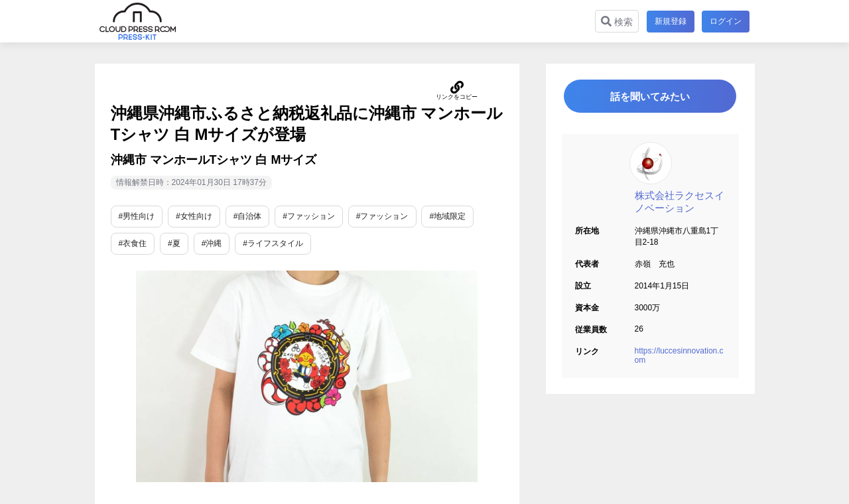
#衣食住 (133, 243)
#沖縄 (212, 243)
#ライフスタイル (273, 243)
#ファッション (309, 216)
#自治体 (248, 216)
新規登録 (670, 21)
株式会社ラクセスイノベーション (680, 204)
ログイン (726, 21)
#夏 (174, 243)
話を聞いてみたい (650, 97)
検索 (616, 22)
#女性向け (194, 216)
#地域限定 (447, 216)
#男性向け (137, 216)
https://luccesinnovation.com (679, 357)
